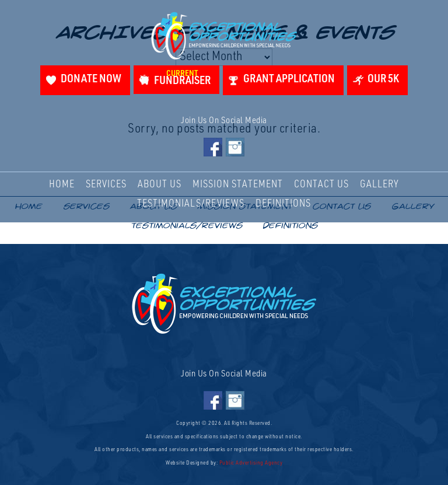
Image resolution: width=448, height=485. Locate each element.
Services (106, 185)
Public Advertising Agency (251, 463)
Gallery (379, 185)
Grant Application (289, 80)
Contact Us (321, 185)
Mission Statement (238, 185)
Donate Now (91, 80)
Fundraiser (182, 78)
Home (62, 185)
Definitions (283, 205)
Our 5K (383, 80)
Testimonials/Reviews (191, 205)
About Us (160, 185)
